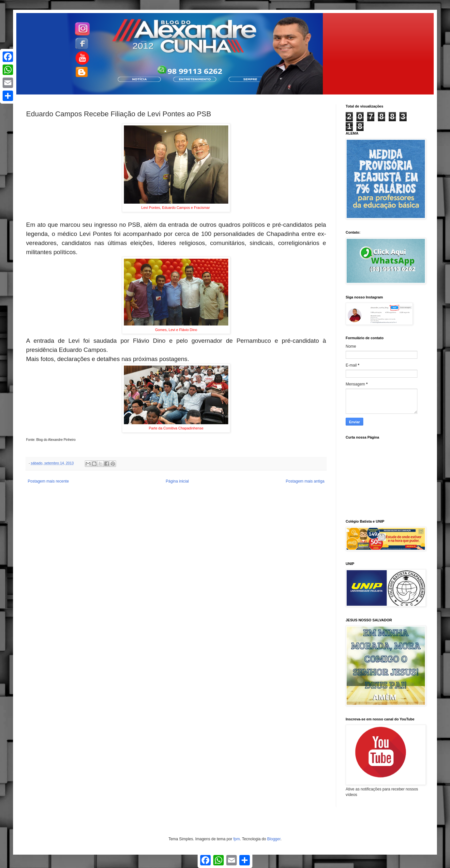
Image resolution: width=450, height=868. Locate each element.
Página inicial (177, 481)
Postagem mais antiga (305, 481)
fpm (236, 839)
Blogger (274, 839)
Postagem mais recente (48, 481)
